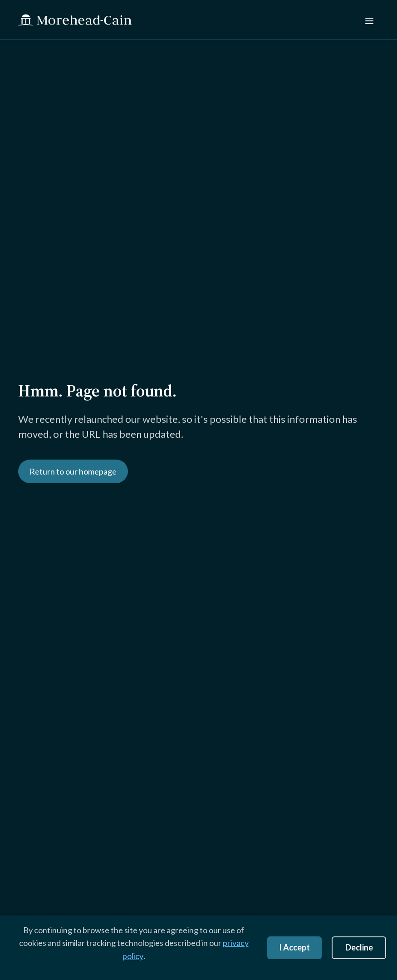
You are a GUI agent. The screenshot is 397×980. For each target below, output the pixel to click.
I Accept (294, 947)
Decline (359, 947)
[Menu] (368, 20)
